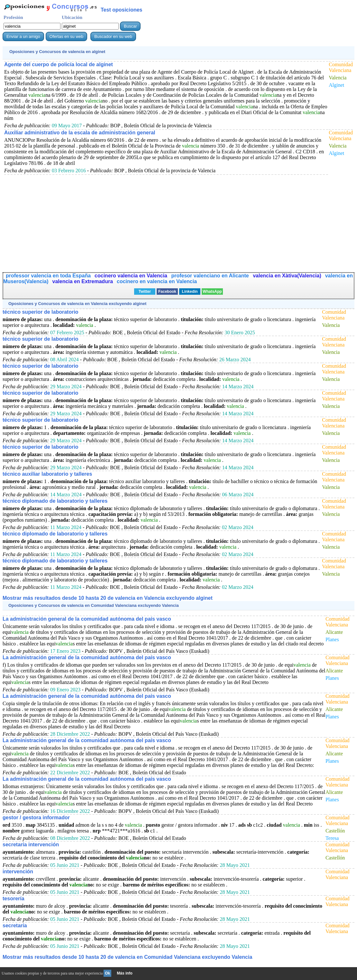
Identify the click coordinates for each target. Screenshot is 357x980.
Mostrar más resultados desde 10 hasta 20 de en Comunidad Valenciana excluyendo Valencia (127, 957)
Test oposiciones (122, 10)
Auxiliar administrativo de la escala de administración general (80, 133)
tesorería (14, 899)
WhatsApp (212, 292)
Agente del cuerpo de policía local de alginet (59, 64)
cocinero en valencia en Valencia (157, 281)
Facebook (167, 292)
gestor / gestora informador (36, 818)
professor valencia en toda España (48, 276)
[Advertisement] (165, 220)
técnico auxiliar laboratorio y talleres (47, 474)
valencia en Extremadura (83, 281)
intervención (18, 872)
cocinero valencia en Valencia (132, 276)
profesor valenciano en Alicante (211, 276)
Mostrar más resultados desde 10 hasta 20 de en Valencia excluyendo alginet (108, 598)
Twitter (145, 292)
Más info (125, 973)
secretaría (15, 926)
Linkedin (190, 292)
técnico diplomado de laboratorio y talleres (55, 501)
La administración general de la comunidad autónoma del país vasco (87, 619)
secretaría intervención (31, 845)
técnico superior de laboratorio (41, 312)
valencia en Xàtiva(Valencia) (287, 276)
